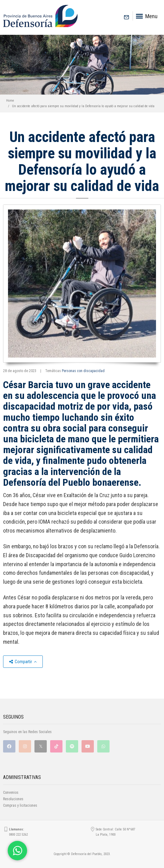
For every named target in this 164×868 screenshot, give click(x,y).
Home (10, 101)
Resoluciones (13, 799)
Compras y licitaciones (20, 805)
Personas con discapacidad (83, 371)
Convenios (11, 793)
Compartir (23, 662)
